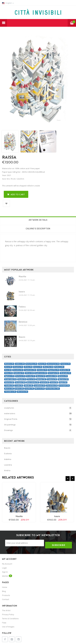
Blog (4, 591)
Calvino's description (38, 229)
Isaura (22, 292)
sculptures (9, 408)
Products (6, 595)
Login (4, 568)
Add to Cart (18, 195)
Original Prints (11, 419)
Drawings (8, 430)
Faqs (4, 623)
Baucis (22, 337)
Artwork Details (38, 220)
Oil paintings (10, 425)
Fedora (22, 307)
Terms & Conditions (10, 619)
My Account (7, 564)
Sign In (5, 572)
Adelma (8, 459)
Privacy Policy (8, 615)
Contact (6, 599)
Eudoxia (8, 454)
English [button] (8, 3)
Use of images (8, 627)
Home (5, 587)
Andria (7, 470)
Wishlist (7, 576)
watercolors (10, 413)
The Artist (6, 610)
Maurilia (22, 277)
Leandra (8, 465)
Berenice (23, 322)
